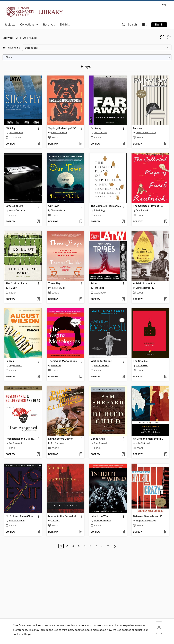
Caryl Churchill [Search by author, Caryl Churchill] (101, 133)
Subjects (10, 25)
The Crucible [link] (140, 361)
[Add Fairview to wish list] (166, 144)
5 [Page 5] (85, 546)
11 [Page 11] (108, 546)
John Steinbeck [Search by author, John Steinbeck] (143, 443)
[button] (129, 25)
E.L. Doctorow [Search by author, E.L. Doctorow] (58, 443)
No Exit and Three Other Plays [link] (21, 516)
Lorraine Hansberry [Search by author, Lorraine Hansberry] (145, 288)
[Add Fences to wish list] (38, 377)
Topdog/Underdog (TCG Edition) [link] (64, 128)
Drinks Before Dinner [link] (60, 439)
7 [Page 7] (96, 546)
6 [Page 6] (90, 546)
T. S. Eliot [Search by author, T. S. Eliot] (13, 288)
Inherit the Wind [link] (100, 516)
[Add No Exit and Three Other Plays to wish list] (38, 532)
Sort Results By (11, 48)
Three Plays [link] (55, 284)
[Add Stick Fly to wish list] (38, 144)
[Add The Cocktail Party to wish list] (38, 299)
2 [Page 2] (67, 546)
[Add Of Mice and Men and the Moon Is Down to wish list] (166, 454)
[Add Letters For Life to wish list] (38, 222)
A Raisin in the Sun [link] (144, 284)
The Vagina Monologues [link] (62, 361)
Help (164, 5)
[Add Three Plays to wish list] (81, 299)
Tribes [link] (94, 284)
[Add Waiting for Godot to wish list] (123, 377)
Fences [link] (10, 361)
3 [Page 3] (73, 546)
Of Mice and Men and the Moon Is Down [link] (149, 439)
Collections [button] (29, 25)
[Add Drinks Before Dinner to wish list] (81, 454)
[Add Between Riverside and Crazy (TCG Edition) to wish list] (166, 532)
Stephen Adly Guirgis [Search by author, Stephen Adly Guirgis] (146, 521)
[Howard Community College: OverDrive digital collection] (34, 12)
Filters (9, 57)
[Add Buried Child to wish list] (123, 454)
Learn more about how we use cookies (108, 630)
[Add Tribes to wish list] (123, 299)
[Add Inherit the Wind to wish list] (123, 532)
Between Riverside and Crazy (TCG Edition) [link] (149, 516)
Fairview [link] (138, 128)
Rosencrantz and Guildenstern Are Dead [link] (21, 439)
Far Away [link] (96, 128)
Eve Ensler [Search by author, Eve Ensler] (56, 365)
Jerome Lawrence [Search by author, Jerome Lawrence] (102, 521)
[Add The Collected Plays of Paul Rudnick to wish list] (166, 222)
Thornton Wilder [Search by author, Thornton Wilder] (59, 210)
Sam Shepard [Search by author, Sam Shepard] (100, 443)
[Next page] (115, 546)
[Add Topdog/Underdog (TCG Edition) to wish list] (81, 144)
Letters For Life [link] (14, 206)
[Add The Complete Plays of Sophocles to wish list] (123, 222)
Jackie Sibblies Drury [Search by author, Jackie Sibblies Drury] (146, 133)
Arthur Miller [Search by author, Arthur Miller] (142, 365)
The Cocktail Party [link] (16, 284)
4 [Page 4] (79, 546)
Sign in (159, 25)
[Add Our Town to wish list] (81, 222)
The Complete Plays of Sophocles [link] (106, 206)
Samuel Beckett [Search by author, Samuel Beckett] (101, 365)
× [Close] (159, 628)
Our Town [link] (54, 206)
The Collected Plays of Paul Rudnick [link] (149, 206)
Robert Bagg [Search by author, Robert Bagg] (99, 210)
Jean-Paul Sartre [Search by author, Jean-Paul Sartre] (17, 521)
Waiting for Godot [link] (101, 361)
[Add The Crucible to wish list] (166, 377)
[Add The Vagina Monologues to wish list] (81, 377)
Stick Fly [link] (11, 128)
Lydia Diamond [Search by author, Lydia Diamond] (16, 133)
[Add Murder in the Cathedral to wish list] (81, 532)
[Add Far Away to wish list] (123, 144)
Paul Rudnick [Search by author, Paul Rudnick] (142, 210)
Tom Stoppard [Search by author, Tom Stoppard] (15, 443)
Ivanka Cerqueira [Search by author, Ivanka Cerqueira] (17, 210)
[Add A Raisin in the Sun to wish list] (166, 299)
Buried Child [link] (98, 439)
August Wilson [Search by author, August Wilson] (15, 365)
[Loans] (144, 25)
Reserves (49, 25)
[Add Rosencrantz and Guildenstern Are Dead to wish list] (38, 454)
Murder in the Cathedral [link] (62, 516)
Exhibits (65, 25)
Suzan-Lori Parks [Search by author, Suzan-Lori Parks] (59, 133)
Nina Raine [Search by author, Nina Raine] (99, 288)
